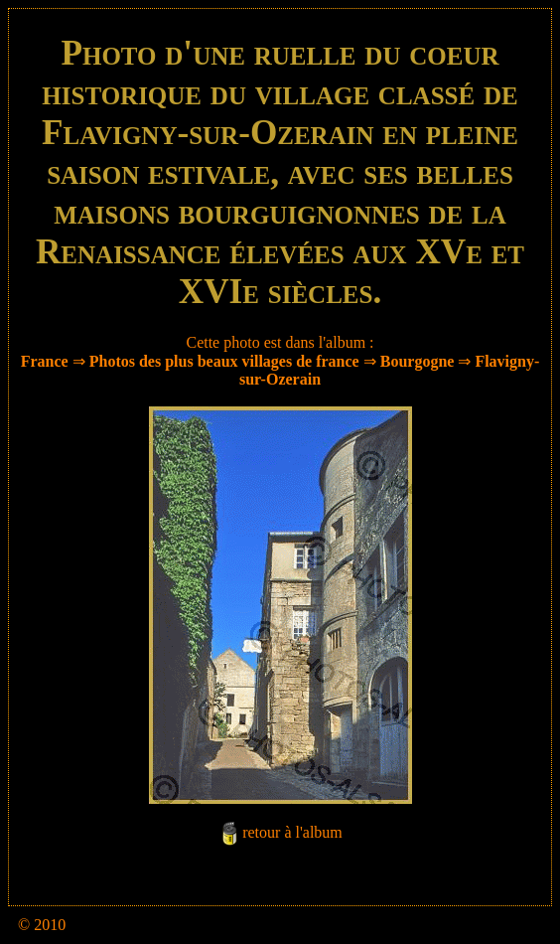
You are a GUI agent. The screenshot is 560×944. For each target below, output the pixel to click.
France (45, 361)
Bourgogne (418, 361)
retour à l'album (292, 832)
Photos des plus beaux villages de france (224, 361)
